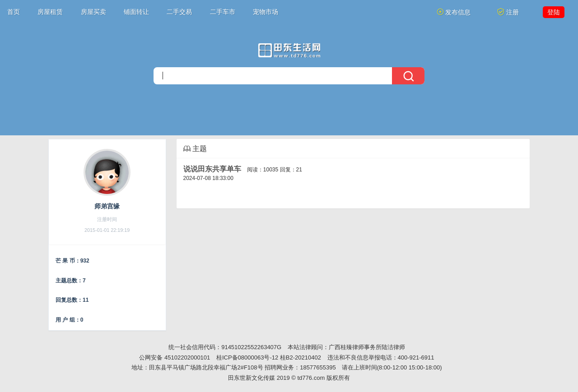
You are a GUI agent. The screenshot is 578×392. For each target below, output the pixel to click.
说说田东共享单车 (212, 169)
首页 (14, 12)
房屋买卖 (93, 12)
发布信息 (454, 12)
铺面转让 (136, 12)
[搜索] (289, 76)
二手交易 (179, 12)
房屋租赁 (50, 12)
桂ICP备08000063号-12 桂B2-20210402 (269, 357)
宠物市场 (266, 12)
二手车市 (223, 12)
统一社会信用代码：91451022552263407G (225, 347)
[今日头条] (289, 50)
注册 (508, 12)
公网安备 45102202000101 (175, 357)
